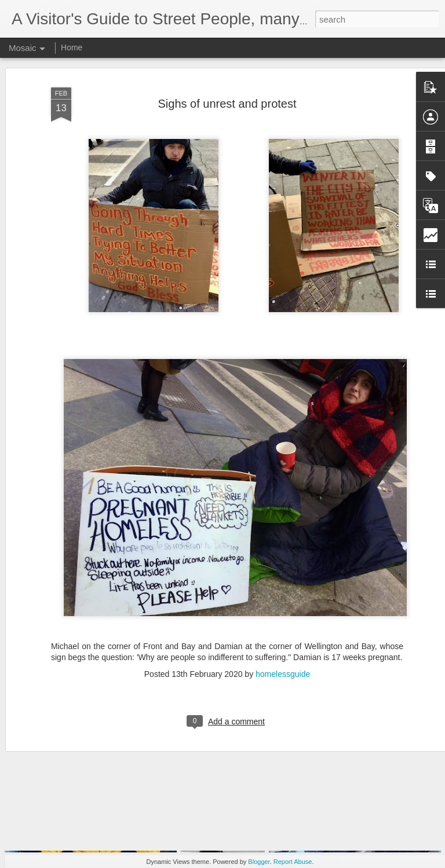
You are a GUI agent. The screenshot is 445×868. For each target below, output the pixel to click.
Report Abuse (293, 862)
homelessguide (283, 633)
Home (72, 47)
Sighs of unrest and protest (227, 62)
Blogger (259, 862)
